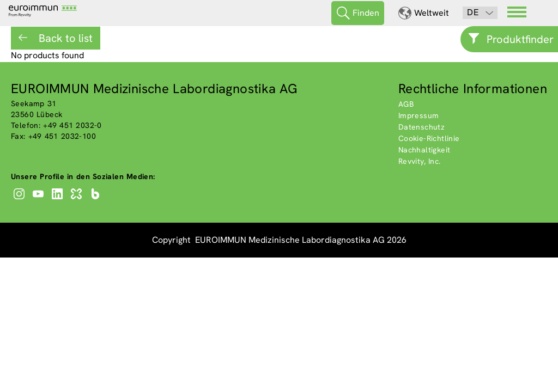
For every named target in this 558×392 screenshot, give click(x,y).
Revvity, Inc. (420, 161)
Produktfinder (520, 39)
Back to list (64, 38)
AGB (406, 104)
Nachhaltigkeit (424, 150)
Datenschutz (421, 127)
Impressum (419, 115)
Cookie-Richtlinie (429, 138)
